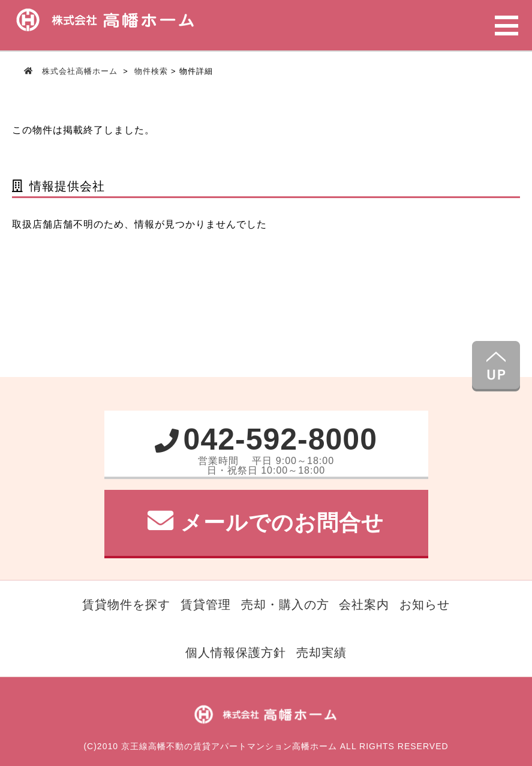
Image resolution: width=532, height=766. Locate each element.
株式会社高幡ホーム (79, 71)
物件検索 (151, 71)
